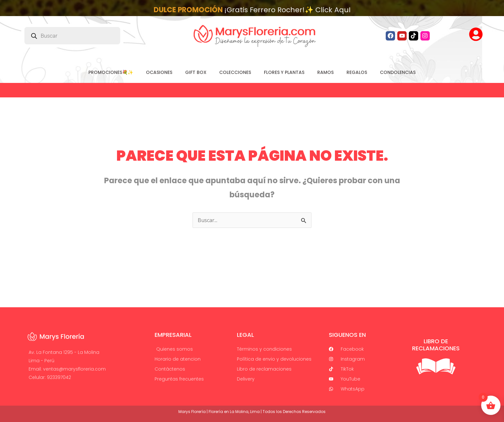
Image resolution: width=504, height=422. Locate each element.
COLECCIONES (235, 72)
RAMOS (325, 72)
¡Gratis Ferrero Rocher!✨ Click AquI (252, 10)
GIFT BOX (196, 72)
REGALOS (357, 72)
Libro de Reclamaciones (436, 345)
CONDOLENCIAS (398, 72)
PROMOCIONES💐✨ (111, 72)
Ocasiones (159, 72)
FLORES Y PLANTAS (284, 72)
